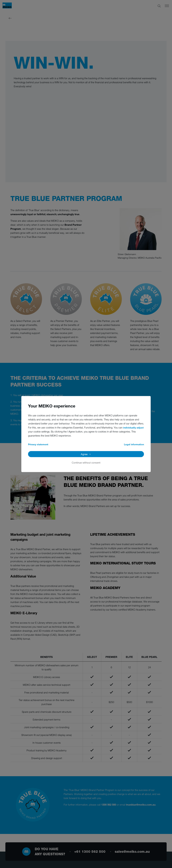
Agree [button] (84, 454)
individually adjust (133, 427)
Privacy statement (38, 444)
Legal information (134, 444)
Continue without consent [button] (86, 462)
